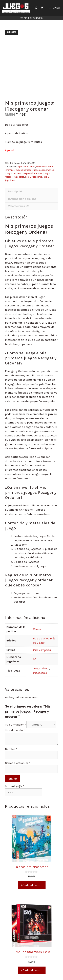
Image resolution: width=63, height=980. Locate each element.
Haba (50, 167)
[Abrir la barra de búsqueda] (37, 8)
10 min (37, 629)
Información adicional (23, 199)
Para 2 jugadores (34, 177)
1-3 (35, 659)
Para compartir (42, 650)
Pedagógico (40, 673)
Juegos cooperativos (43, 170)
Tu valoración (15, 730)
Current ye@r (15, 786)
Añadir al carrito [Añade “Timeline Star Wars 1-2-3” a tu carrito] (32, 970)
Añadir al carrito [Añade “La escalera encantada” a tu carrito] (32, 885)
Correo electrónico (18, 763)
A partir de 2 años (26, 167)
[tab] (32, 192)
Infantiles (10, 170)
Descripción (16, 191)
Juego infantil (41, 668)
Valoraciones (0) (19, 206)
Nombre (11, 749)
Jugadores (19, 177)
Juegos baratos (24, 170)
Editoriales (41, 167)
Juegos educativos (32, 173)
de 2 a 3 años (41, 638)
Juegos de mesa (13, 173)
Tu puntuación (16, 725)
